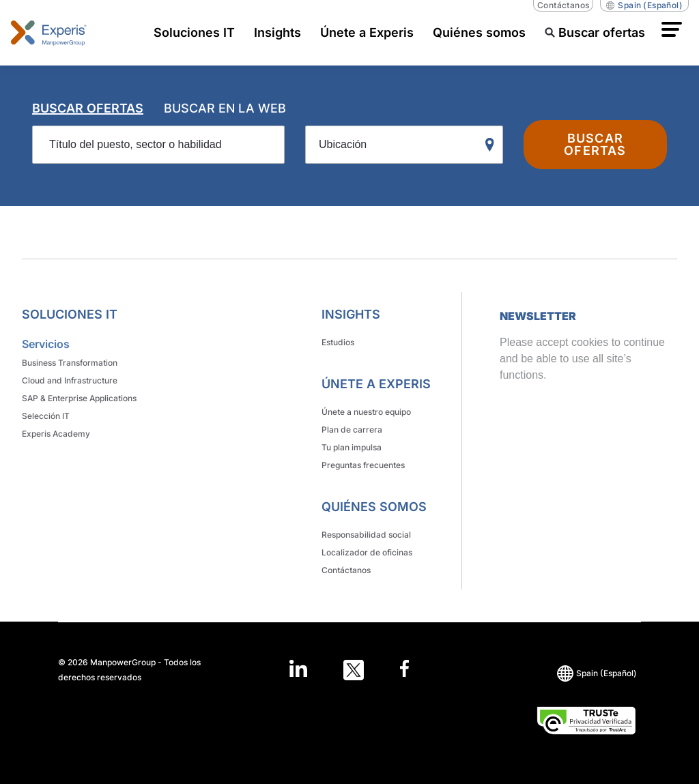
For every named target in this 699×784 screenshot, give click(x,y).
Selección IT (46, 416)
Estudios (338, 342)
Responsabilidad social (366, 535)
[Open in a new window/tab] (298, 670)
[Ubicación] (404, 145)
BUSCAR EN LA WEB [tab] (225, 108)
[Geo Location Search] (493, 145)
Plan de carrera (352, 430)
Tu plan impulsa (352, 447)
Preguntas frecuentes (363, 465)
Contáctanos (563, 5)
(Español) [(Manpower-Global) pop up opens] (644, 5)
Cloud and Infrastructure (70, 380)
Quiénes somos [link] (374, 507)
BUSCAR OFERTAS (595, 144)
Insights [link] (351, 314)
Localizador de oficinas (367, 552)
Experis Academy (56, 434)
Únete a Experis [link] (376, 384)
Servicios (46, 344)
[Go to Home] (49, 33)
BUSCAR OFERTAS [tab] (88, 108)
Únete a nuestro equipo (366, 412)
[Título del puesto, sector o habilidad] (158, 145)
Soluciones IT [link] (70, 314)
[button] (672, 29)
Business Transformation (70, 363)
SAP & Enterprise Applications (79, 398)
